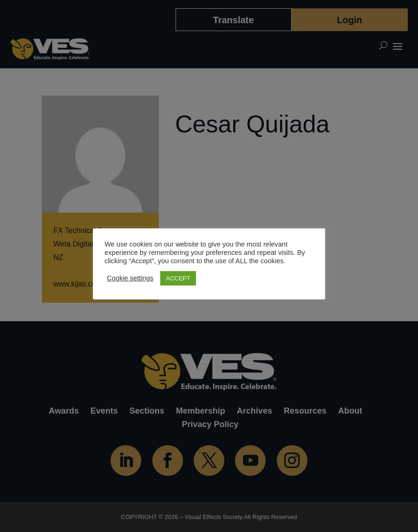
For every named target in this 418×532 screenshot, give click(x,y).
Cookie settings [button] (130, 278)
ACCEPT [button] (178, 278)
